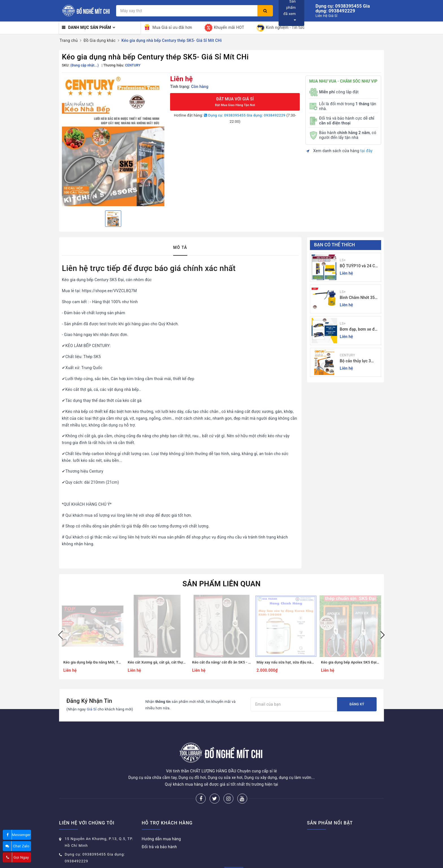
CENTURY (348, 355)
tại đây (366, 151)
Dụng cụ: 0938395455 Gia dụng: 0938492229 (245, 115)
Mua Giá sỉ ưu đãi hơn (168, 28)
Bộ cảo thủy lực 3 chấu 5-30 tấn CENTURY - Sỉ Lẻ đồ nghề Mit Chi (358, 361)
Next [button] (383, 635)
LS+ (343, 260)
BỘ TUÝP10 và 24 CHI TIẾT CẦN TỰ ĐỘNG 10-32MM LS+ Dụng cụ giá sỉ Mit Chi (360, 266)
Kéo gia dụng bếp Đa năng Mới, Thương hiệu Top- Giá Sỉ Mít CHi (116, 662)
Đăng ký (357, 704)
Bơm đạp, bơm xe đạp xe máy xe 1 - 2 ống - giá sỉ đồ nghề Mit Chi (360, 330)
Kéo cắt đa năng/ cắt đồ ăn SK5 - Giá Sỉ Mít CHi (232, 662)
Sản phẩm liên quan (222, 584)
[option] (113, 141)
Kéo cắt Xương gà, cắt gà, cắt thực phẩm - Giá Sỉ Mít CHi (175, 662)
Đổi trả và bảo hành (159, 826)
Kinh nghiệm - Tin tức (281, 28)
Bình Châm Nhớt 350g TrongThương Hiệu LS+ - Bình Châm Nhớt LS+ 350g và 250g (360, 298)
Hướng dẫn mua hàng (161, 818)
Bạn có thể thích (335, 245)
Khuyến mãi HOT (224, 28)
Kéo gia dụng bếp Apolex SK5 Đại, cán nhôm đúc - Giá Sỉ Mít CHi (375, 662)
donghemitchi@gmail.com (89, 849)
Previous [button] (60, 635)
